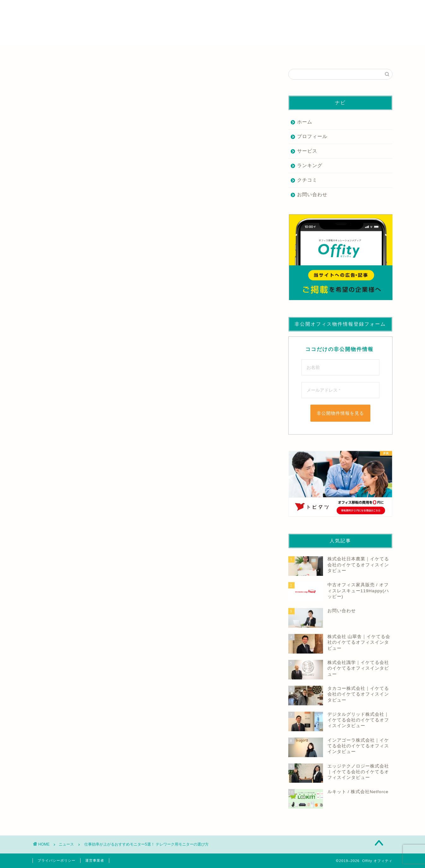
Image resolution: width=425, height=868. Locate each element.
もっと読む (177, 218)
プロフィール (312, 136)
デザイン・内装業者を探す (251, 53)
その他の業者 (327, 53)
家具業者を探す (175, 53)
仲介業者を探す (99, 53)
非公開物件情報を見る (340, 413)
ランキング (310, 165)
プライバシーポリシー (57, 860)
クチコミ (307, 180)
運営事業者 (95, 860)
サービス (307, 151)
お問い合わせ (312, 194)
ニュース (43, 78)
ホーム (305, 122)
